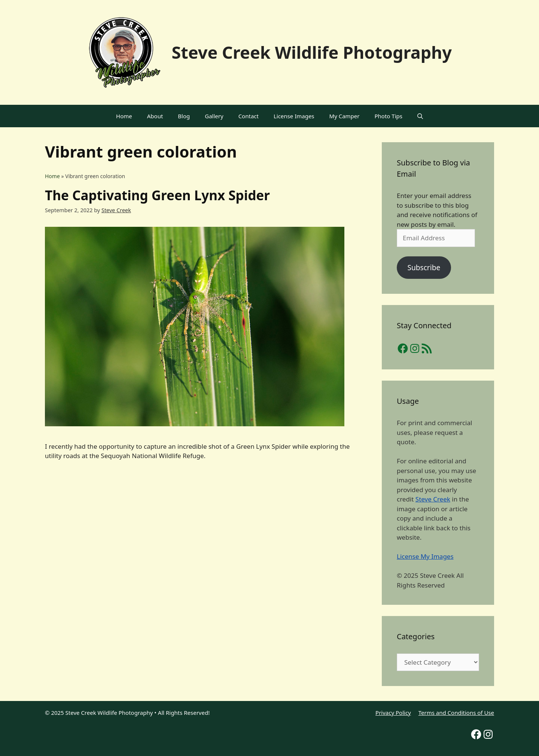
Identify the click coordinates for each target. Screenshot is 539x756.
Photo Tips (389, 116)
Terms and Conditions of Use (456, 713)
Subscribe (424, 268)
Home (124, 116)
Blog (184, 116)
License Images (294, 116)
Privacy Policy (393, 713)
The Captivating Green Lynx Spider (157, 195)
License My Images (425, 556)
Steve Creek (433, 499)
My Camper (345, 116)
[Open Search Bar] (420, 116)
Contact (249, 116)
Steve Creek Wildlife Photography (312, 52)
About (155, 116)
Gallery (214, 116)
